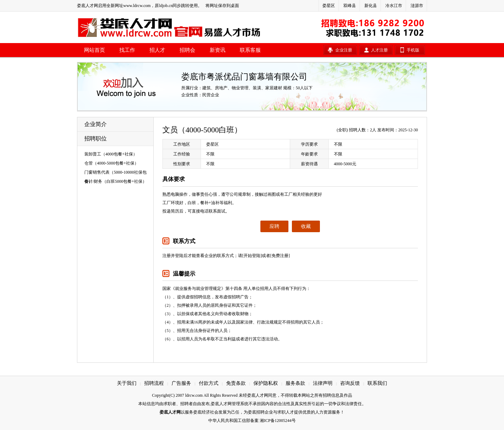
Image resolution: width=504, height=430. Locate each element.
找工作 (127, 50)
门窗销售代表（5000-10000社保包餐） (115, 173)
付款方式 (209, 383)
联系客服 (250, 50)
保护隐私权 (266, 383)
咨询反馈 (350, 383)
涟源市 (417, 6)
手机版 (413, 50)
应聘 (274, 226)
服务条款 (295, 383)
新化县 (371, 6)
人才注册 (379, 50)
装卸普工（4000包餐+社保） (111, 154)
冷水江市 (394, 6)
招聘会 (187, 50)
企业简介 (96, 124)
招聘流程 (154, 383)
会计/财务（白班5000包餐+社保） (115, 181)
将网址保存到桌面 (222, 6)
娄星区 (329, 6)
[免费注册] (280, 256)
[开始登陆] (252, 256)
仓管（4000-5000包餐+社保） (111, 163)
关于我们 (127, 383)
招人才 (157, 50)
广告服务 (181, 383)
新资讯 (218, 50)
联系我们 (377, 383)
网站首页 (94, 50)
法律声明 (323, 383)
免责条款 (236, 383)
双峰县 (350, 6)
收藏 (306, 226)
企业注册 (344, 50)
